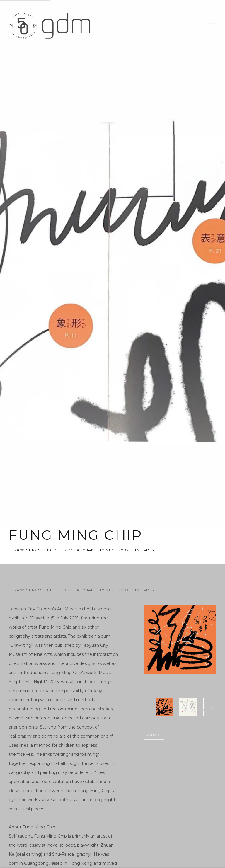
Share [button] (155, 735)
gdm (50, 25)
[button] (164, 707)
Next (212, 709)
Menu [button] (212, 25)
